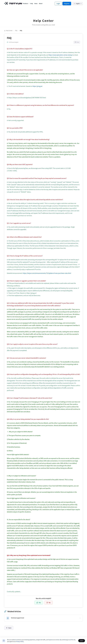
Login (58, 3)
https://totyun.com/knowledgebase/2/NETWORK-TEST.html (27, 98)
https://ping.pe (37, 86)
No (48, 603)
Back (9, 628)
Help (32, 3)
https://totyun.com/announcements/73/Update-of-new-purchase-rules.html (47, 273)
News (36, 3)
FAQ (16, 31)
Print (77, 42)
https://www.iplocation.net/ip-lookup (60, 55)
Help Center (8, 31)
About (41, 3)
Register (67, 3)
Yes (39, 603)
